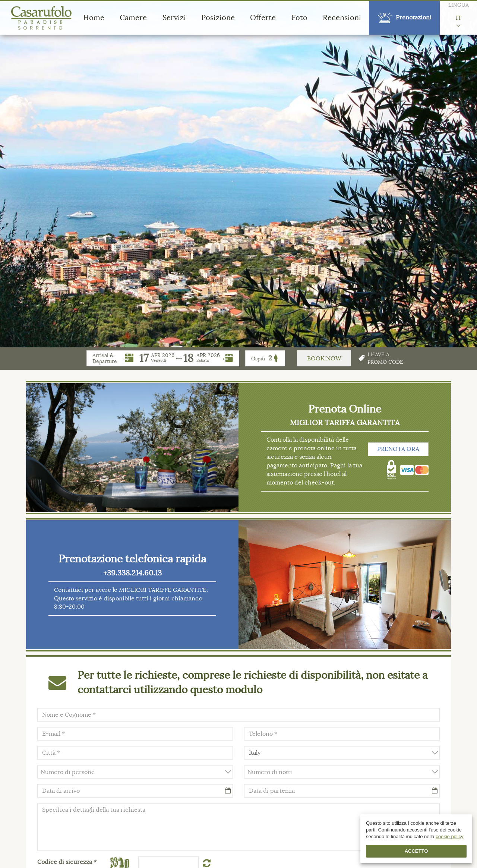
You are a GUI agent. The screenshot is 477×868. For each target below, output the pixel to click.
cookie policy (449, 837)
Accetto (416, 851)
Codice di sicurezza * (67, 862)
